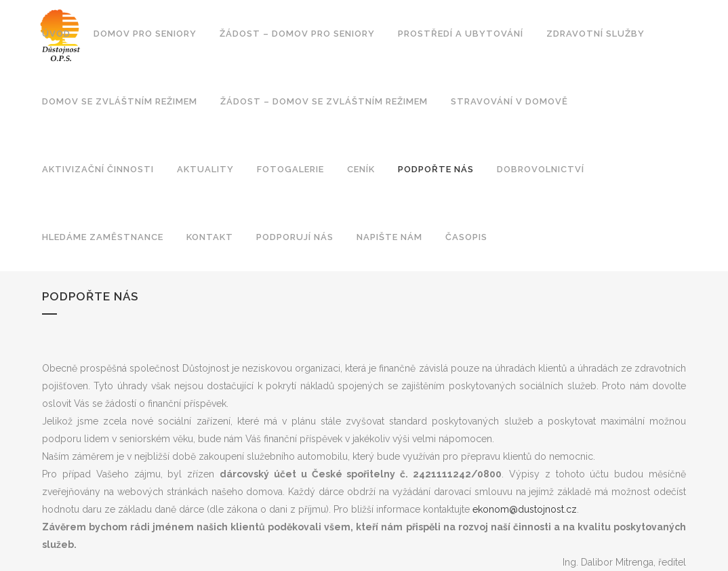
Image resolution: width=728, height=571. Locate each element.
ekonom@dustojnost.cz (525, 509)
